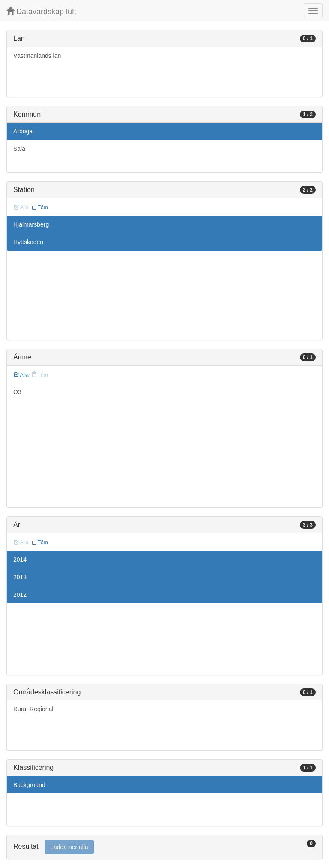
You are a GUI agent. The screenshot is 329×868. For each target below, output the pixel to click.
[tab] (164, 847)
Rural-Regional (33, 709)
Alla (21, 375)
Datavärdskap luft (41, 11)
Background (29, 785)
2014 (20, 560)
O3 (17, 392)
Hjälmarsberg (31, 224)
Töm (40, 207)
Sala (19, 149)
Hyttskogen (28, 242)
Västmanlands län (37, 56)
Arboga (23, 131)
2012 (20, 595)
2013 (20, 577)
